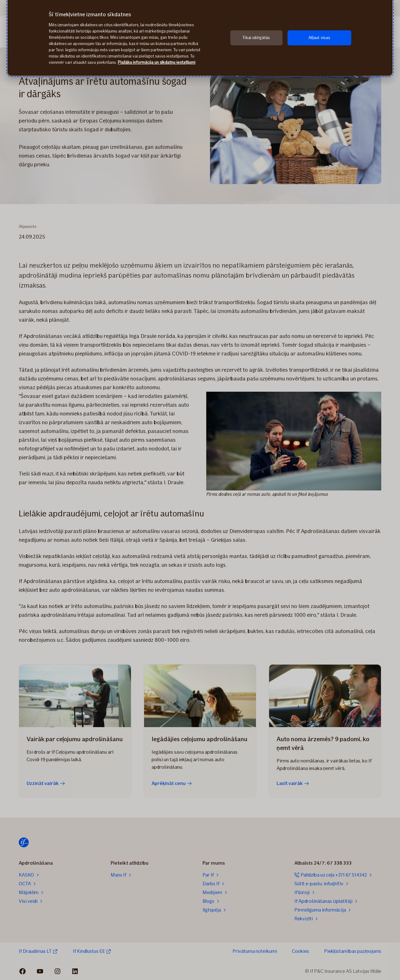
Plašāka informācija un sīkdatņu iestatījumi (157, 62)
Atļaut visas (320, 38)
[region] (200, 38)
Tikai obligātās (256, 38)
